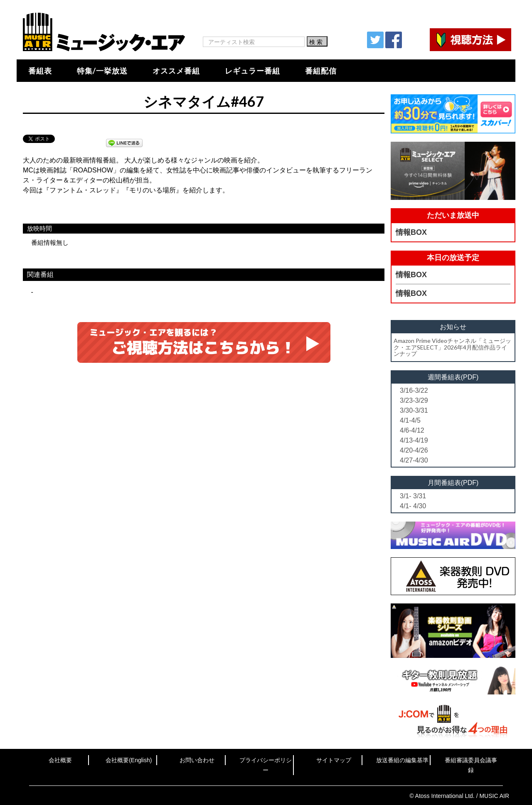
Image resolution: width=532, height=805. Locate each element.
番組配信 (321, 71)
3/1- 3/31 (413, 496)
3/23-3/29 (414, 400)
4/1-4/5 (410, 420)
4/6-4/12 (412, 430)
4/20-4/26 (414, 450)
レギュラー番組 (252, 71)
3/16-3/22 (414, 390)
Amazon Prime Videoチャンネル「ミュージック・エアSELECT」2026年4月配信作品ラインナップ (452, 347)
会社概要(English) (129, 760)
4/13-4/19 (414, 440)
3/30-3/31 (414, 410)
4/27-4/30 (414, 460)
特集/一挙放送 (102, 71)
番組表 (40, 71)
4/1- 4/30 (413, 506)
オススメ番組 (176, 71)
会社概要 (60, 760)
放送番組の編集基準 (402, 760)
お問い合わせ (197, 760)
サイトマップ (334, 760)
